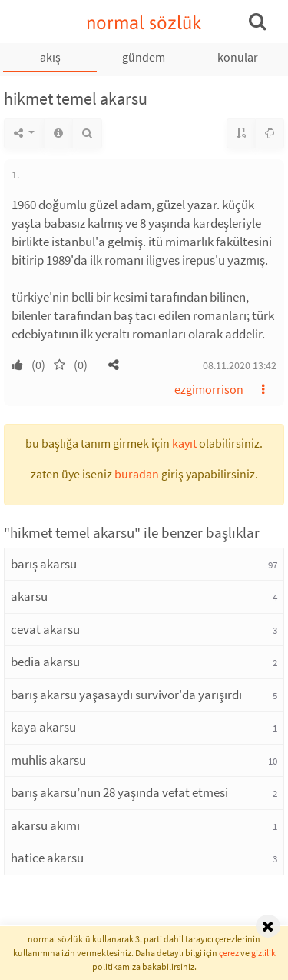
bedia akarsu (45, 662)
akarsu (29, 596)
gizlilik (263, 953)
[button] (114, 365)
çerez (229, 953)
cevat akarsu (45, 629)
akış (50, 57)
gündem (144, 57)
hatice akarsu (47, 858)
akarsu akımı (45, 825)
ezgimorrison (209, 389)
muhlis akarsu (48, 760)
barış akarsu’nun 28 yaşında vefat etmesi (119, 792)
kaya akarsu (43, 727)
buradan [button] (137, 474)
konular (238, 57)
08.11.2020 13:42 (240, 365)
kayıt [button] (184, 443)
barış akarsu (44, 564)
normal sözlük (144, 23)
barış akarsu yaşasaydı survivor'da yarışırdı (126, 695)
